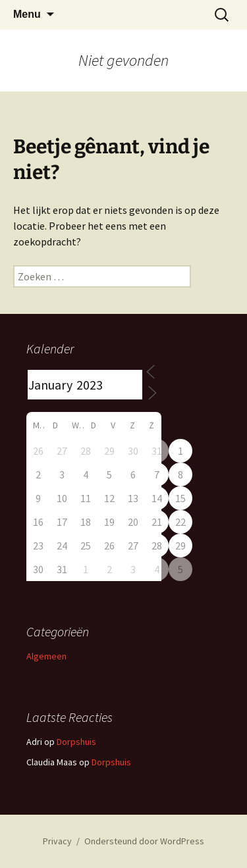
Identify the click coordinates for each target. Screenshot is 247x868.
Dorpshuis (76, 742)
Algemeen (46, 656)
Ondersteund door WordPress (144, 841)
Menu (27, 14)
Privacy (57, 841)
